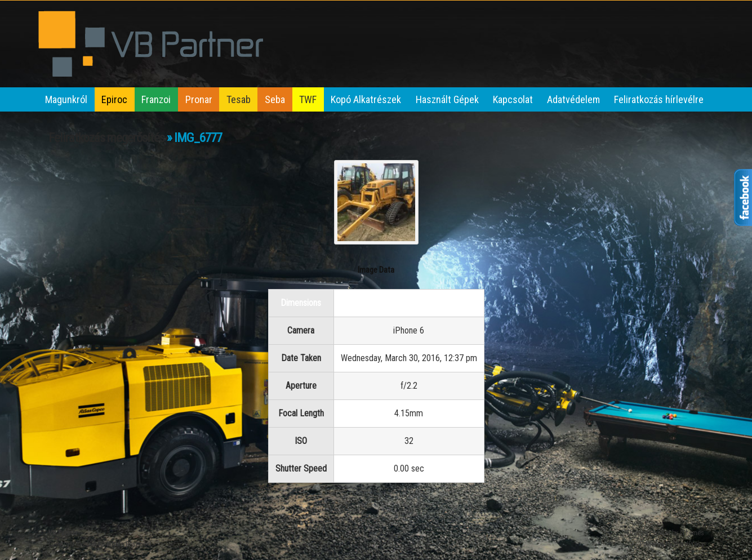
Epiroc (114, 99)
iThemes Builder (647, 533)
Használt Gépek (447, 99)
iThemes (692, 533)
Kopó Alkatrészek (366, 99)
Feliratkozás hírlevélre (659, 99)
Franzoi (156, 99)
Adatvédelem (573, 99)
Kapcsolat (513, 99)
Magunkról (66, 99)
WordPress (689, 544)
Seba (275, 99)
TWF (308, 99)
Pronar (199, 99)
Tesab (239, 99)
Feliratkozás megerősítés (106, 138)
